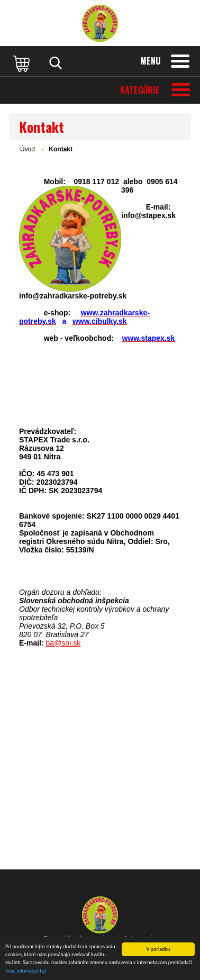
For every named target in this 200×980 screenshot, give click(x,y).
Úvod (28, 149)
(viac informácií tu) (26, 971)
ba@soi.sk (63, 643)
